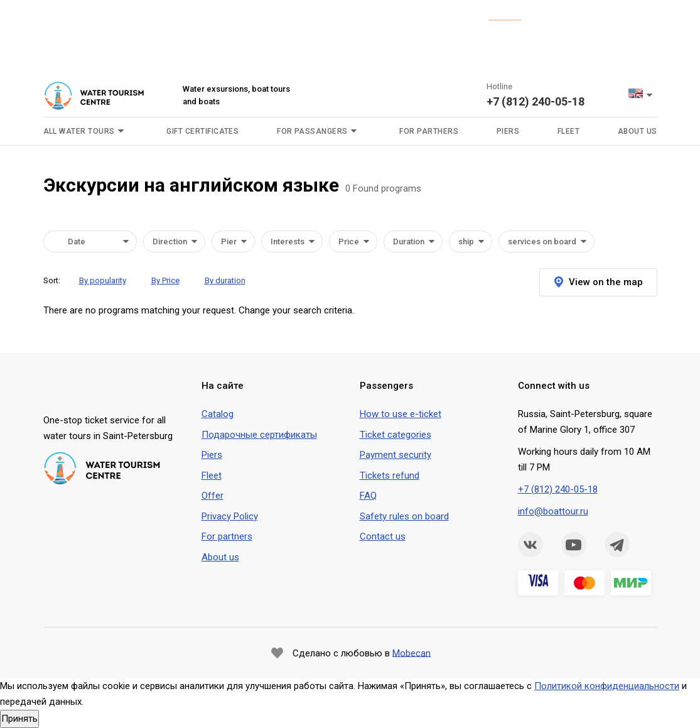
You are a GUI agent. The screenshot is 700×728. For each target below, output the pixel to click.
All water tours (79, 131)
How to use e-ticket (401, 414)
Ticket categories (396, 435)
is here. (505, 14)
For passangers (312, 131)
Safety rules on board (404, 516)
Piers (508, 131)
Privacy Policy (230, 516)
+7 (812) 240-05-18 (536, 101)
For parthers (429, 131)
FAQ (368, 496)
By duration (225, 280)
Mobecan (412, 653)
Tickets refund (390, 475)
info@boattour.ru (553, 511)
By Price (165, 280)
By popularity (103, 280)
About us (638, 131)
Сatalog (218, 414)
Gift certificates (202, 131)
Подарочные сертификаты (259, 435)
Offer (213, 496)
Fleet (568, 131)
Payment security (396, 455)
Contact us (383, 536)
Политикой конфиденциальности (607, 686)
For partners (227, 536)
